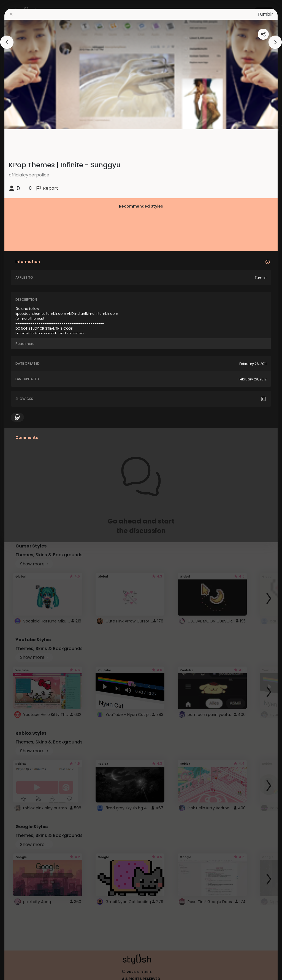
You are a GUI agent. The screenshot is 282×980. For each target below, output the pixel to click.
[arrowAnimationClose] (7, 42)
